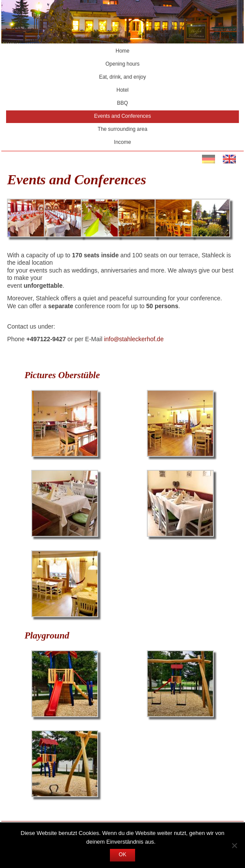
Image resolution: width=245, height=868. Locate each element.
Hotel (122, 90)
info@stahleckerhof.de (134, 339)
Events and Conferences (123, 116)
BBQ (122, 103)
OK (122, 855)
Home (122, 51)
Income (122, 143)
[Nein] (234, 845)
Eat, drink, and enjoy (122, 77)
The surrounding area (122, 130)
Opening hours (123, 64)
